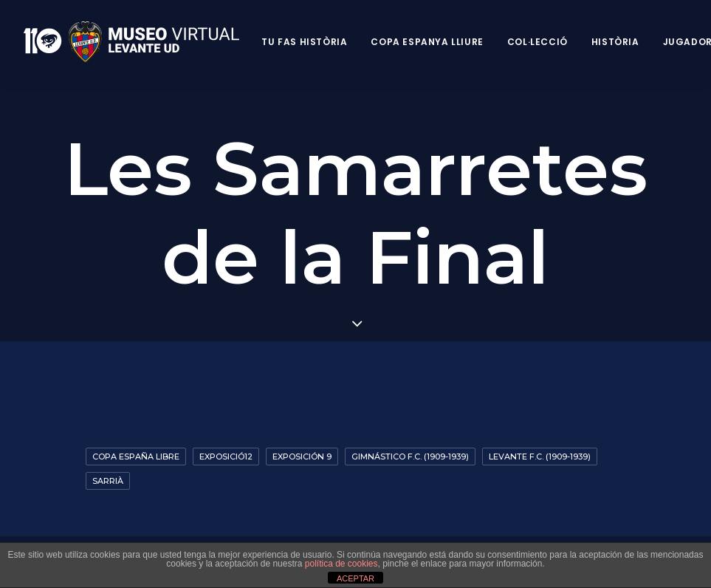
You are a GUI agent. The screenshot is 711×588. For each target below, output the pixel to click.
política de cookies (341, 564)
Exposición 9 (302, 457)
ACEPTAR (355, 578)
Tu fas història (304, 42)
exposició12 (226, 457)
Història (615, 42)
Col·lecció (537, 42)
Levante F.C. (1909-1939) (540, 457)
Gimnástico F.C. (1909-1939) (410, 457)
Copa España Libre (136, 457)
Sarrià (108, 481)
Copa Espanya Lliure (427, 42)
